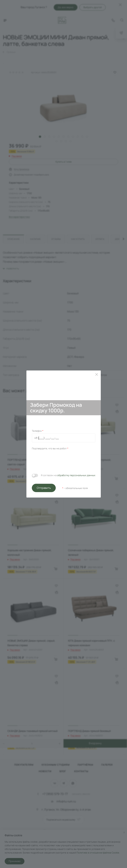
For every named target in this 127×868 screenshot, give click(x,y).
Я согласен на (68, 475)
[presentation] (59, 461)
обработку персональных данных (76, 475)
